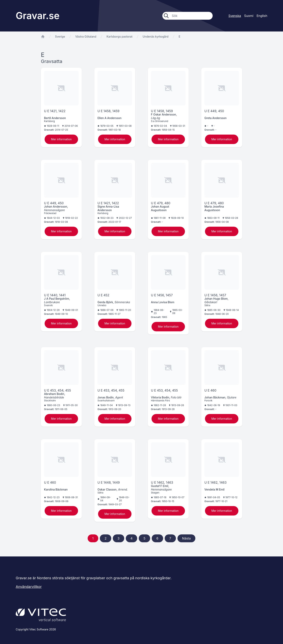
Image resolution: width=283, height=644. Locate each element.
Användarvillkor (29, 587)
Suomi (249, 16)
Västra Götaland (86, 36)
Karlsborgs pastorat (119, 36)
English (262, 16)
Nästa (187, 538)
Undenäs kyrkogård (156, 36)
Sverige (60, 36)
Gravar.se (38, 16)
